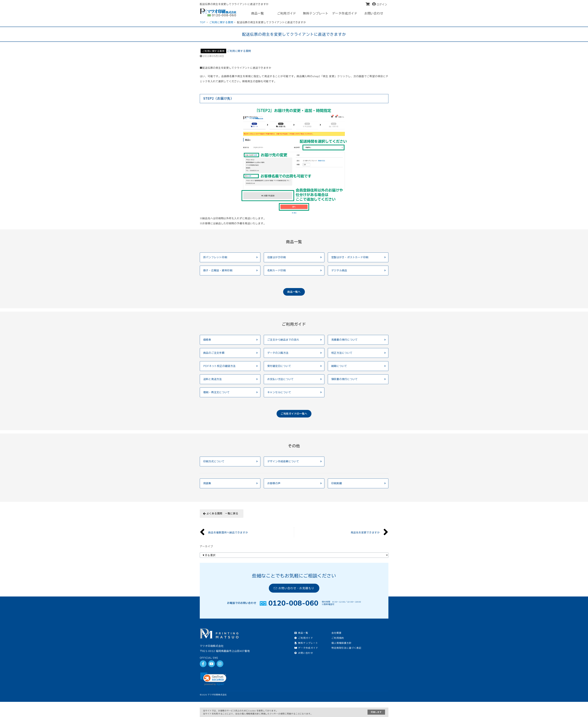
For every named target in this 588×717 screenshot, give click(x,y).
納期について (339, 366)
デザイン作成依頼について (283, 461)
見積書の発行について (345, 340)
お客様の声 (274, 483)
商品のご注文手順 (214, 353)
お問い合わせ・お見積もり (294, 588)
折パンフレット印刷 (215, 257)
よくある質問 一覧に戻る (222, 513)
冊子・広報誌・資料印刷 (218, 270)
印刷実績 (337, 483)
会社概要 (336, 633)
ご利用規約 (338, 638)
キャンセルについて (279, 392)
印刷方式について (214, 461)
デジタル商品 (339, 270)
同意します (376, 712)
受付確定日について (279, 366)
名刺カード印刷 (277, 270)
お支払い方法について (281, 379)
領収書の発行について (345, 379)
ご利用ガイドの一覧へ (294, 414)
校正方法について (342, 353)
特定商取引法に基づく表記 (346, 648)
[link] (213, 679)
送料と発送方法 (213, 379)
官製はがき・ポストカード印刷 (350, 257)
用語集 (207, 483)
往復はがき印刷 (277, 257)
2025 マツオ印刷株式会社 (214, 695)
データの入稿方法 (278, 353)
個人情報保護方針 (341, 643)
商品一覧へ (294, 292)
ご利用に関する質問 (213, 51)
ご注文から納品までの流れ (283, 340)
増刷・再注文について (217, 392)
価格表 (207, 340)
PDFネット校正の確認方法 (219, 366)
